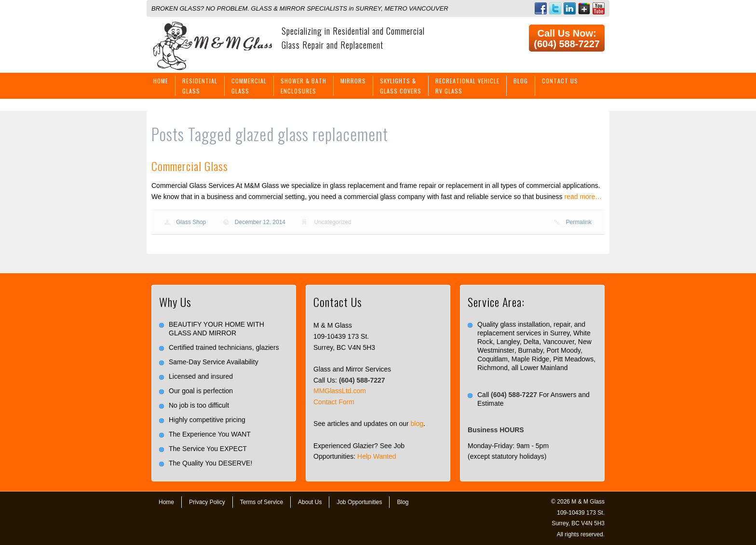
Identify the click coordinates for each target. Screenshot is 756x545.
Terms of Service (262, 502)
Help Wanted (377, 456)
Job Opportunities (359, 502)
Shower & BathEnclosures (304, 86)
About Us (310, 502)
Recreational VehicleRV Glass (467, 86)
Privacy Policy (207, 502)
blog (417, 424)
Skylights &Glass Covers (401, 86)
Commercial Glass (190, 166)
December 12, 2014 (260, 222)
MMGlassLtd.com (340, 391)
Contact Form (334, 402)
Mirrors (353, 81)
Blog (521, 81)
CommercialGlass (249, 86)
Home (161, 81)
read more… (583, 197)
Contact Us (560, 81)
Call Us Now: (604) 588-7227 (567, 39)
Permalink (578, 222)
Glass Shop (191, 222)
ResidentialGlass (200, 86)
